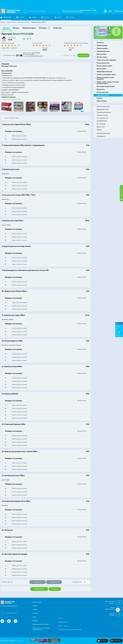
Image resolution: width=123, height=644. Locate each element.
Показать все (54, 582)
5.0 (50, 45)
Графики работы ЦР (102, 109)
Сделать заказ (83, 55)
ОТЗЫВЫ (33, 17)
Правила (99, 130)
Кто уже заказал (118, 332)
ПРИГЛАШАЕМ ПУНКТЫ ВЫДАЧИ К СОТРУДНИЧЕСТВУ (41, 629)
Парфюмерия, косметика (104, 72)
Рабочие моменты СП (103, 107)
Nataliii (10, 40)
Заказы (16, 28)
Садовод (99, 98)
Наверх (55, 589)
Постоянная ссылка (8, 55)
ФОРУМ (58, 17)
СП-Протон (19, 641)
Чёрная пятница (102, 101)
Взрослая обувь (102, 54)
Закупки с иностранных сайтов (106, 75)
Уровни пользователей (103, 133)
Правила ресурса (63, 622)
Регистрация (119, 11)
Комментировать (39, 589)
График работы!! (100, 38)
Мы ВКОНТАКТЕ (102, 121)
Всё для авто (101, 89)
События (57, 28)
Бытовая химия (101, 69)
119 (30, 39)
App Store (104, 641)
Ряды (117, 329)
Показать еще (37, 582)
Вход (110, 11)
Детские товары (102, 57)
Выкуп (6, 28)
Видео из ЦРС (101, 127)
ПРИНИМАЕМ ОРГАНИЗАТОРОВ (73, 12)
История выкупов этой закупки (13, 99)
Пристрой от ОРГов (7, 31)
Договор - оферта (63, 626)
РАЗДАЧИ (20, 17)
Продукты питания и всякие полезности (105, 78)
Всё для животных (102, 92)
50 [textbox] (85, 582)
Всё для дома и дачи (103, 63)
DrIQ (95, 10)
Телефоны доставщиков (104, 112)
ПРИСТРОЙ (45, 17)
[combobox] (86, 582)
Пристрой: (14, 48)
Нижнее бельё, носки (103, 51)
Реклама (61, 618)
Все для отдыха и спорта (104, 66)
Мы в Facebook (101, 124)
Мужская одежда (102, 48)
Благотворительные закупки (106, 87)
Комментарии (29, 28)
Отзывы (44, 28)
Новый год (100, 43)
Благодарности (101, 136)
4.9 (18, 45)
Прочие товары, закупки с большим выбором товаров (108, 83)
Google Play (117, 641)
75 (119, 603)
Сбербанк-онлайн (102, 115)
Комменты (119, 336)
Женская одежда (102, 46)
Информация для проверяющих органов (70, 630)
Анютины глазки (85, 10)
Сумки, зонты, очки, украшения (106, 60)
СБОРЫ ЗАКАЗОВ (37, 602)
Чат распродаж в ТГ (102, 118)
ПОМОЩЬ (70, 17)
